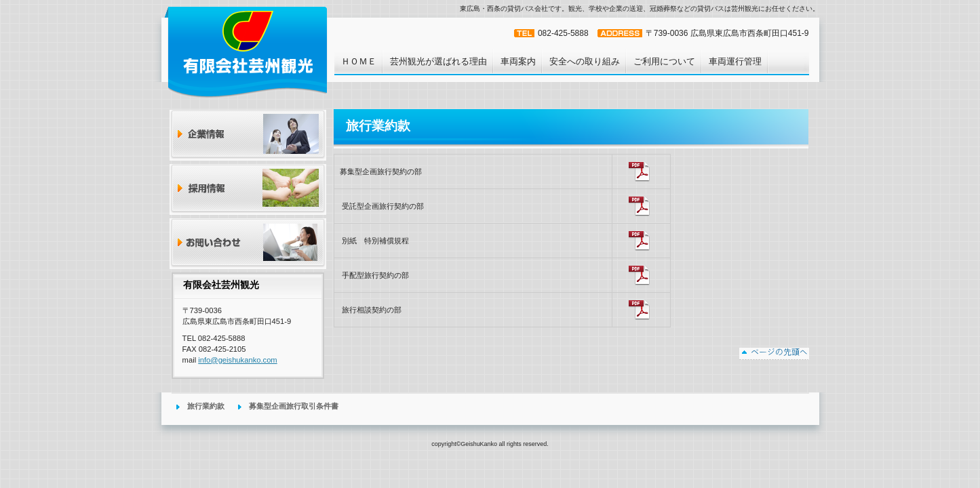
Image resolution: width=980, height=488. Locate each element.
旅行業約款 (206, 406)
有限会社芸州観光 (247, 52)
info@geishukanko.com (237, 360)
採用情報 (248, 189)
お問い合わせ (248, 244)
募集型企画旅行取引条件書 (294, 406)
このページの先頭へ (774, 354)
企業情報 (248, 135)
